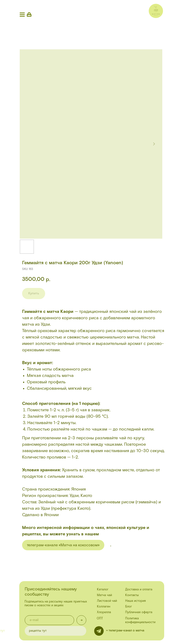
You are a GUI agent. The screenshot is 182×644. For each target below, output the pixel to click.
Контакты (132, 595)
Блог (129, 607)
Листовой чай (107, 601)
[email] (49, 620)
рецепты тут (38, 631)
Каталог (103, 590)
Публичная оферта (139, 612)
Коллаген (104, 607)
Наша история (136, 601)
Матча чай (104, 595)
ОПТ (100, 619)
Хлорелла (104, 612)
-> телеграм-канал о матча (125, 631)
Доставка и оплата (139, 590)
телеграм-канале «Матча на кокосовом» (63, 545)
